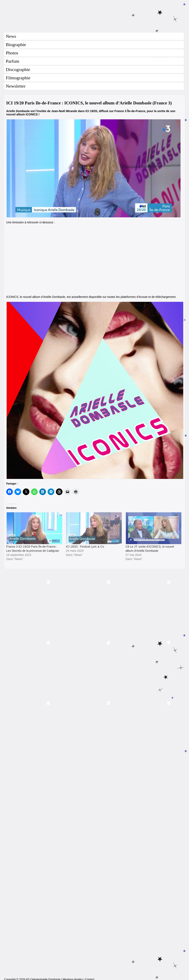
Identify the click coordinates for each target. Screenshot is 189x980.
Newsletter (16, 86)
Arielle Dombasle (94, 15)
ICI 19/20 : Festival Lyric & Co (85, 547)
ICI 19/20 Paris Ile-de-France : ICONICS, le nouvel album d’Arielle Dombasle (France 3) (89, 103)
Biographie (16, 45)
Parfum (13, 61)
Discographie (18, 69)
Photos (12, 53)
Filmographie (18, 78)
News (11, 36)
